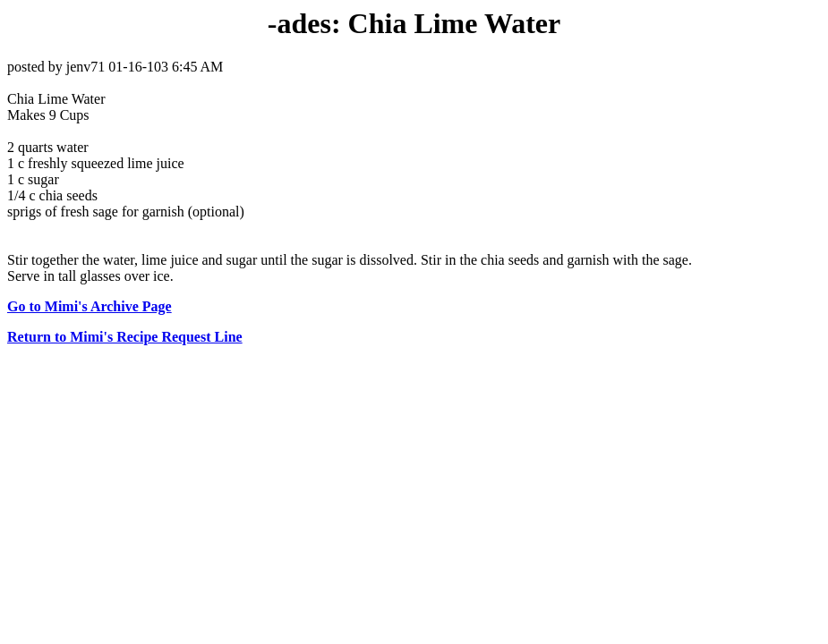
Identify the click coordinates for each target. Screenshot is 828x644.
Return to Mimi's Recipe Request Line (125, 337)
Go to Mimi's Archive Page (90, 306)
